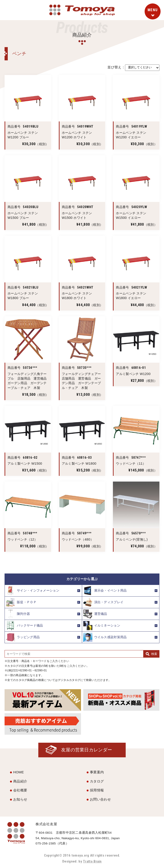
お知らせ (20, 799)
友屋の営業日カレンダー (87, 750)
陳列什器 (18, 614)
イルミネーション (102, 626)
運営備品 (95, 614)
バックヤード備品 (24, 626)
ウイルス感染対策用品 (105, 637)
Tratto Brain (92, 861)
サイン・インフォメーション (33, 591)
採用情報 (97, 790)
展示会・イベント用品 (105, 591)
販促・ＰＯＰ (21, 602)
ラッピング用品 (23, 637)
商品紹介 (20, 781)
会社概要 (20, 790)
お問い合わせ (100, 799)
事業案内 (97, 772)
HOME (19, 772)
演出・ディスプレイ (103, 602)
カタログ (97, 781)
